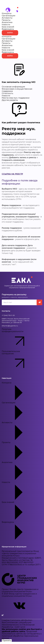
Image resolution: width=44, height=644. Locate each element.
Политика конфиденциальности (17, 339)
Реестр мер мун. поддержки (16, 98)
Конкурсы (7, 13)
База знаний (8, 27)
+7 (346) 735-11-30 (8, 315)
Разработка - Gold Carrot (14, 627)
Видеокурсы (8, 29)
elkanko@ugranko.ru (10, 326)
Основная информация (13, 87)
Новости (6, 25)
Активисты (7, 18)
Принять (7, 641)
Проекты (6, 20)
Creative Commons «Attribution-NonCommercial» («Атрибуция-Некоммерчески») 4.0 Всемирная (18, 622)
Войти (10, 33)
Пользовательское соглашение (17, 361)
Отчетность (7, 93)
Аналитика (7, 22)
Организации (9, 16)
